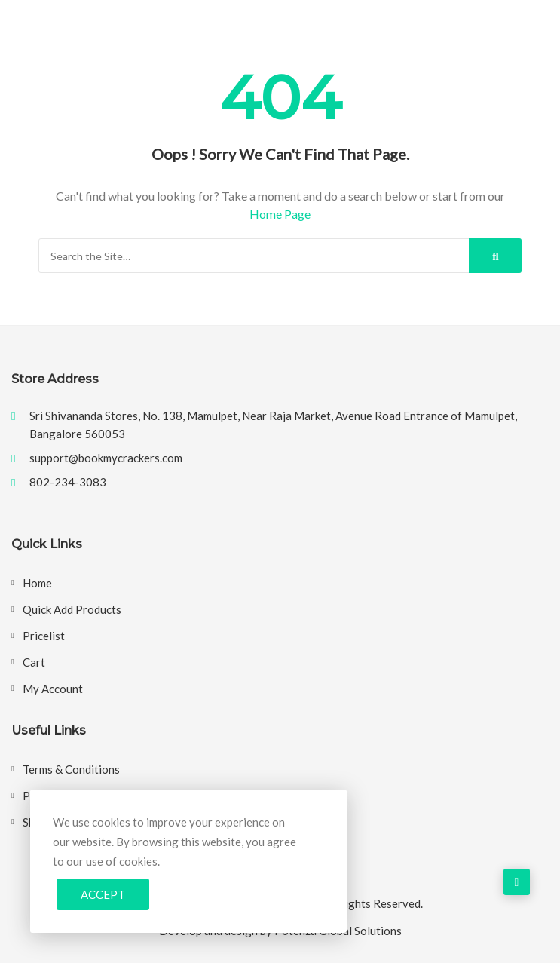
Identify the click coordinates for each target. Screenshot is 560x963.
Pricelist (44, 636)
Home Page (280, 214)
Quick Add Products (72, 609)
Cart (34, 662)
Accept (103, 894)
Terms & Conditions (71, 769)
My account (53, 689)
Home (37, 583)
